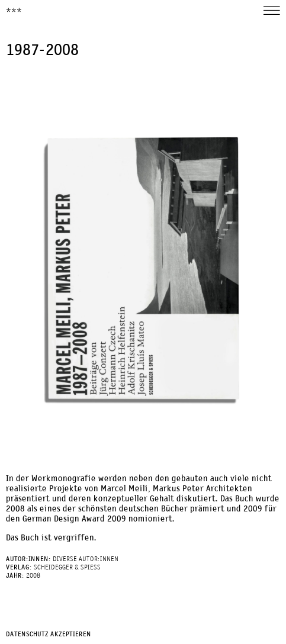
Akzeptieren (71, 635)
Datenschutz (27, 635)
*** (14, 11)
